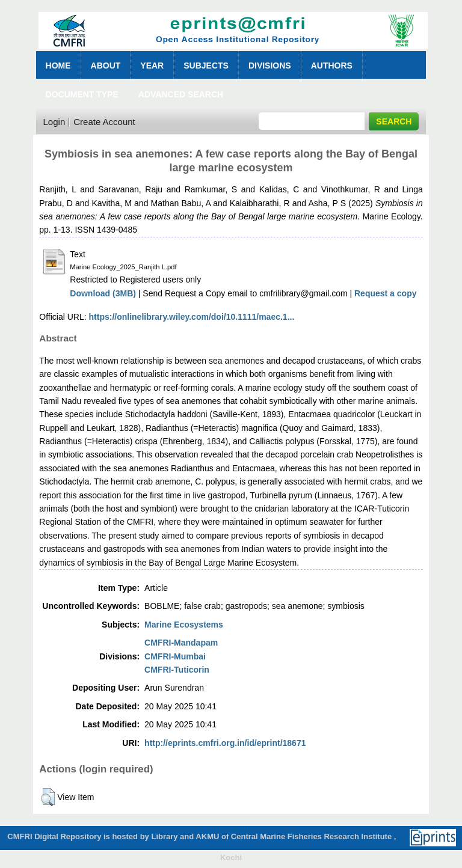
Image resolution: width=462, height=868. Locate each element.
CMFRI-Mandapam (181, 643)
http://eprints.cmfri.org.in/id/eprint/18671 (225, 743)
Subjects (206, 66)
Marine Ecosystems (184, 625)
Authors (332, 66)
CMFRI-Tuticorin (177, 670)
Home (58, 66)
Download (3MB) (103, 293)
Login (54, 122)
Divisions (270, 66)
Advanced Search (181, 94)
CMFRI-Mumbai (175, 656)
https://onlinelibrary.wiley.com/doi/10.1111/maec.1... (192, 317)
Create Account (104, 122)
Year (152, 66)
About (106, 66)
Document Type (82, 94)
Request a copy (385, 293)
